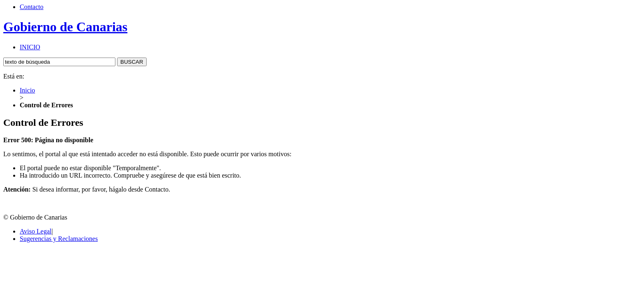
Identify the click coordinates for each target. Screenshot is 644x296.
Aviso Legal (36, 231)
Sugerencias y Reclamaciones (59, 239)
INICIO (30, 47)
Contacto (32, 7)
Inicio (27, 90)
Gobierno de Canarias (65, 27)
